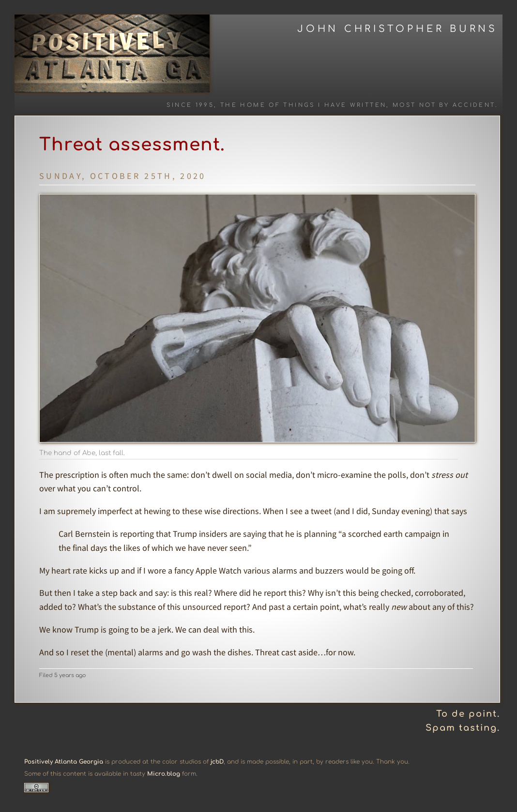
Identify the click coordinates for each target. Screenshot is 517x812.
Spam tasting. (463, 728)
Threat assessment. (132, 145)
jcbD (217, 762)
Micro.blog (164, 774)
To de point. (468, 714)
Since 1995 (190, 105)
